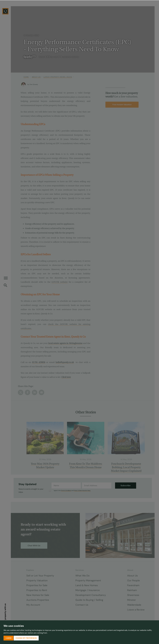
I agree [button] (9, 638)
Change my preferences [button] (26, 638)
